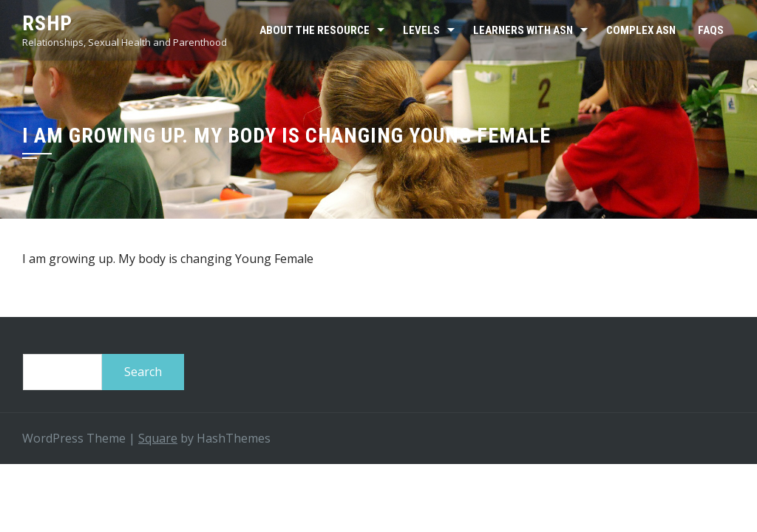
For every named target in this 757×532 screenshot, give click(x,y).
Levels (421, 30)
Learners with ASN (523, 30)
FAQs (711, 30)
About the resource (315, 30)
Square (158, 438)
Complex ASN (641, 30)
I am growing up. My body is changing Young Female (168, 259)
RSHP (47, 23)
